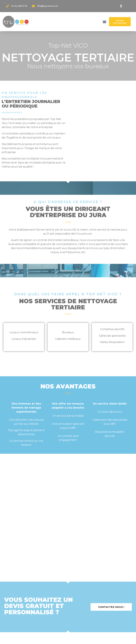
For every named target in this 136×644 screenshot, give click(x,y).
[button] (105, 22)
